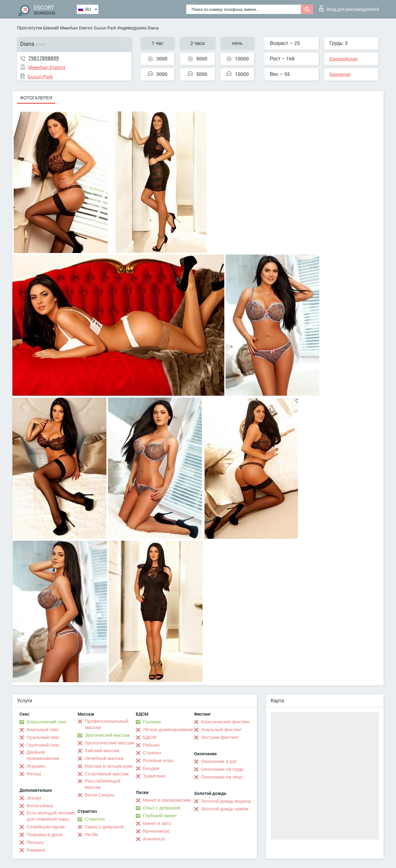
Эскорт (34, 798)
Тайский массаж (102, 751)
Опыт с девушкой (162, 808)
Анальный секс (43, 730)
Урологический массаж (109, 743)
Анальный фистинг (222, 730)
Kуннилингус (156, 831)
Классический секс (47, 722)
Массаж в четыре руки (109, 766)
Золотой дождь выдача (226, 801)
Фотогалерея (36, 98)
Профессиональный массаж (107, 724)
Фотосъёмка (40, 806)
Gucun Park (105, 28)
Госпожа (152, 722)
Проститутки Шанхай (38, 28)
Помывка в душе (45, 835)
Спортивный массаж (107, 774)
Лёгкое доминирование (168, 730)
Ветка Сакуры (100, 795)
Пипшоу (35, 842)
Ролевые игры (158, 761)
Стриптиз (95, 819)
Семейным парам (46, 827)
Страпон (152, 753)
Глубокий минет (160, 816)
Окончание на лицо (222, 777)
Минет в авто (157, 823)
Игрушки (36, 766)
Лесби (91, 835)
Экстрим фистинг (220, 737)
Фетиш (34, 774)
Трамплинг (154, 776)
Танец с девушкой (104, 827)
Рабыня (151, 745)
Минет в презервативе (167, 800)
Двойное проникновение (43, 755)
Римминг (36, 850)
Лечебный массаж (104, 758)
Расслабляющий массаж (103, 784)
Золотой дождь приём (225, 809)
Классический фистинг (225, 722)
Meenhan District (76, 28)
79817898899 (43, 58)
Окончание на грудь (222, 769)
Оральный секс (43, 737)
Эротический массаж (107, 735)
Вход (349, 8)
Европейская (343, 59)
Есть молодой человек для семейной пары (51, 816)
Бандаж (151, 768)
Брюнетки (340, 74)
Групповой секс (43, 745)
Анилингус (154, 839)
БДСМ (150, 737)
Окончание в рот (219, 761)
